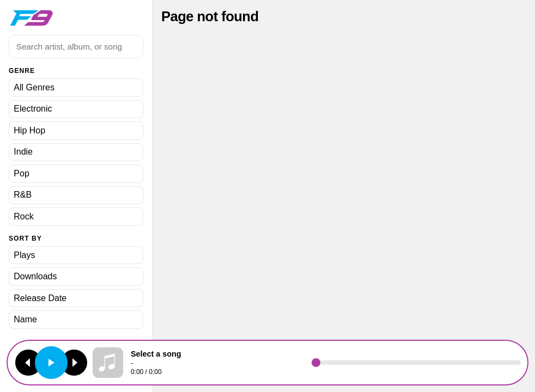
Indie (23, 152)
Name (25, 319)
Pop (21, 173)
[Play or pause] (51, 363)
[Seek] (416, 363)
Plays (24, 255)
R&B (23, 195)
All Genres (34, 87)
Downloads (35, 276)
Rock (23, 216)
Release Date (40, 298)
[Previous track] (28, 363)
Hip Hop (29, 130)
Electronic (33, 109)
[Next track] (74, 363)
